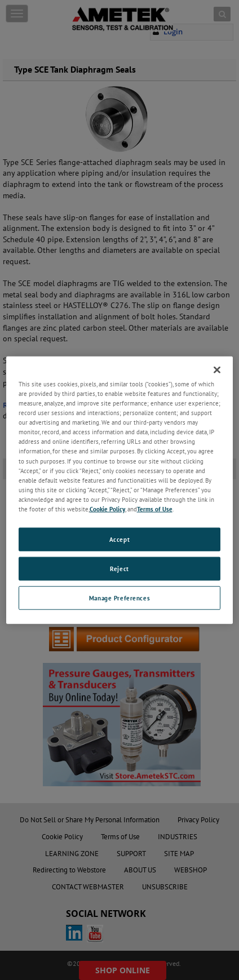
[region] (120, 490)
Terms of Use (155, 508)
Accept (119, 539)
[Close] (217, 370)
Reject (119, 568)
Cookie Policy (107, 508)
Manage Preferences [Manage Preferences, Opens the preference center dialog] (119, 597)
